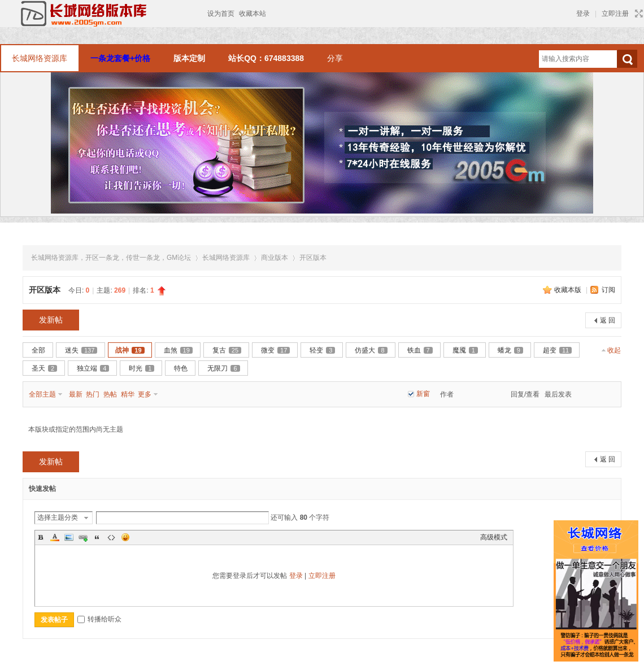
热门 (93, 394)
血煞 (178, 350)
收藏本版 (569, 290)
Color (55, 537)
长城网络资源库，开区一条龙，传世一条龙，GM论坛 (111, 258)
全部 (38, 350)
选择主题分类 (58, 517)
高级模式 (494, 537)
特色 (181, 368)
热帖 (110, 394)
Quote (97, 537)
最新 (76, 394)
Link (83, 537)
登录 (583, 14)
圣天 (44, 368)
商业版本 (275, 258)
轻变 (322, 350)
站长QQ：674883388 (266, 58)
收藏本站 (253, 14)
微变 (275, 350)
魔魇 (465, 350)
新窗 (423, 394)
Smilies (125, 537)
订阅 (608, 290)
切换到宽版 (638, 14)
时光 (142, 368)
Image (69, 537)
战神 (130, 350)
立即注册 (615, 14)
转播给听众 (99, 619)
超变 (557, 350)
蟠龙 (510, 350)
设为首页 (221, 14)
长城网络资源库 (40, 58)
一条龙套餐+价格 (120, 58)
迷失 (81, 350)
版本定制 (189, 58)
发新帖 (51, 320)
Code (111, 537)
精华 (128, 394)
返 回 (608, 320)
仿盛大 (371, 350)
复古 (227, 350)
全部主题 (42, 394)
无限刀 (223, 368)
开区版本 (313, 258)
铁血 (420, 350)
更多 (145, 394)
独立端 (93, 368)
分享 (335, 58)
